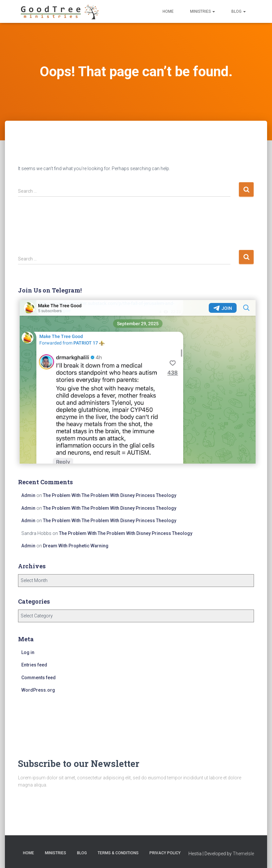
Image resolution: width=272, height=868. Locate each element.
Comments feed (39, 678)
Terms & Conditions (118, 853)
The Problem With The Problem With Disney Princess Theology (110, 495)
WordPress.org (38, 690)
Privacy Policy (165, 853)
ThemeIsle (243, 854)
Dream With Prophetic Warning (76, 546)
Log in (28, 652)
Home (168, 11)
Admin (28, 495)
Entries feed (34, 665)
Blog (239, 11)
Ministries (203, 11)
